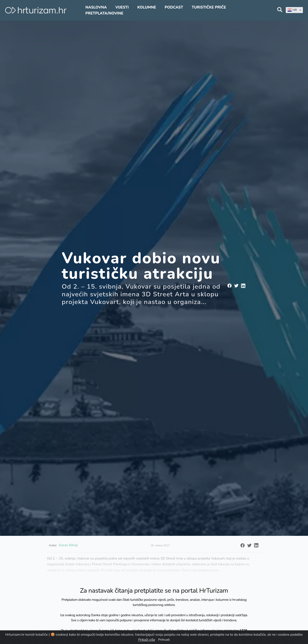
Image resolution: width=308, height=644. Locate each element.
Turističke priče (209, 7)
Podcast (174, 7)
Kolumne (147, 7)
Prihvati (164, 640)
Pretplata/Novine (104, 13)
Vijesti (122, 7)
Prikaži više (147, 640)
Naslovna (96, 7)
